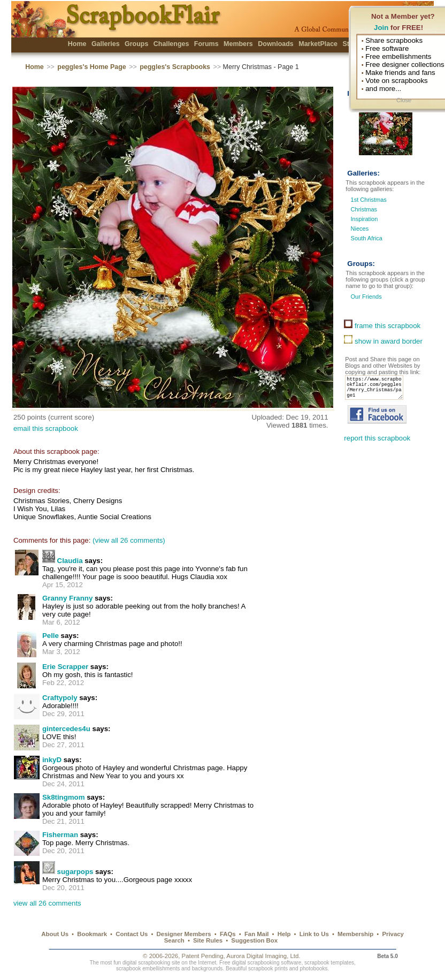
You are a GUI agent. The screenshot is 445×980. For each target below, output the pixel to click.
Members (238, 44)
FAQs (228, 934)
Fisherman (60, 835)
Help (284, 934)
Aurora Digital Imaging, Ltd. (263, 956)
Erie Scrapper (65, 667)
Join (381, 28)
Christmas (364, 209)
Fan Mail (257, 934)
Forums (206, 44)
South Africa (367, 238)
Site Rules (208, 940)
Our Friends (365, 297)
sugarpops (75, 872)
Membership (355, 934)
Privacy (393, 934)
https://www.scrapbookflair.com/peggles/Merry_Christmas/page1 (377, 391)
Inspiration (365, 219)
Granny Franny (67, 598)
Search (174, 940)
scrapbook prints (268, 968)
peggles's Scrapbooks (175, 67)
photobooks (313, 968)
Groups (136, 44)
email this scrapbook (46, 428)
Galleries (106, 44)
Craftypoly (60, 698)
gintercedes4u (66, 729)
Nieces (360, 229)
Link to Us (314, 934)
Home (77, 44)
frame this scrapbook (382, 326)
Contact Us (132, 934)
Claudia (70, 561)
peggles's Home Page (91, 67)
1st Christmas (369, 200)
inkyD (52, 760)
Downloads (276, 44)
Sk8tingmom (64, 797)
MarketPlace (318, 44)
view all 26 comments (47, 903)
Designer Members (184, 934)
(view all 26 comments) (129, 540)
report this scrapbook (377, 445)
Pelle (51, 636)
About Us (55, 934)
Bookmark (92, 934)
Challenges (171, 44)
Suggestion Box (254, 940)
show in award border (383, 341)
